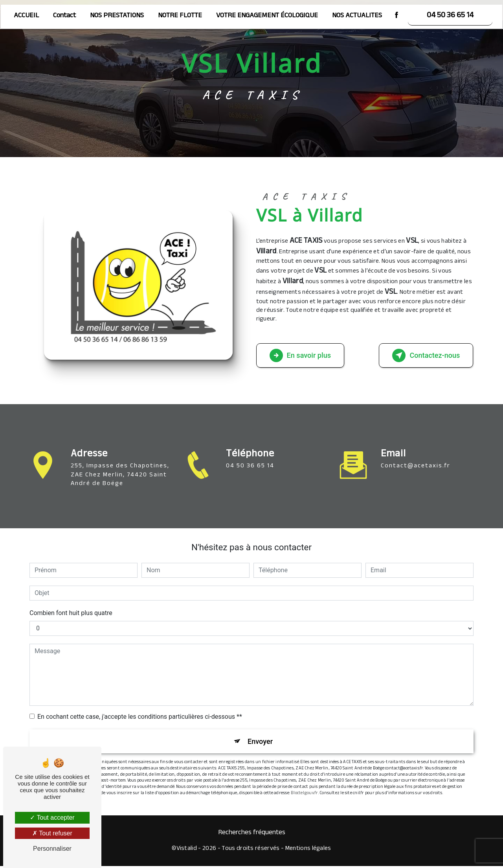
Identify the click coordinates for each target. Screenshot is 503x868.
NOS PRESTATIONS (117, 15)
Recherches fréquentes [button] (252, 835)
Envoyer (261, 742)
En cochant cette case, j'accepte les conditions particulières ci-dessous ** (140, 717)
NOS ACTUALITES (357, 15)
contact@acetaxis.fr (416, 455)
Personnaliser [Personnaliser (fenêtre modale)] (52, 849)
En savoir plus (304, 355)
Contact (64, 15)
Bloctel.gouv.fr (304, 796)
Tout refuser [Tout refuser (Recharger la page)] (52, 833)
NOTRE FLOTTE (180, 15)
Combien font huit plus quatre (71, 613)
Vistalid (187, 851)
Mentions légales (308, 851)
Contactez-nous (422, 355)
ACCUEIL (26, 15)
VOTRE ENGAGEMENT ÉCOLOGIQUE (267, 15)
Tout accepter (52, 818)
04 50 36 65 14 (450, 15)
